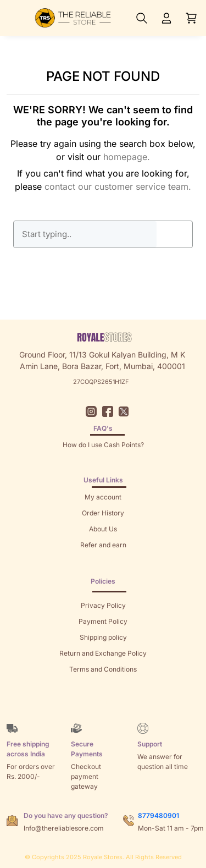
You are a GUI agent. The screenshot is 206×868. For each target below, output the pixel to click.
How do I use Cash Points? (103, 445)
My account (103, 497)
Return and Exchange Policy (103, 653)
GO (175, 234)
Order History (103, 513)
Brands (103, 701)
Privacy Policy (103, 605)
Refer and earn (103, 545)
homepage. (127, 157)
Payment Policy (103, 621)
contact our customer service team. (118, 186)
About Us (103, 529)
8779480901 (158, 815)
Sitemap (103, 685)
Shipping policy (103, 637)
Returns (103, 561)
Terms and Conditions (103, 669)
